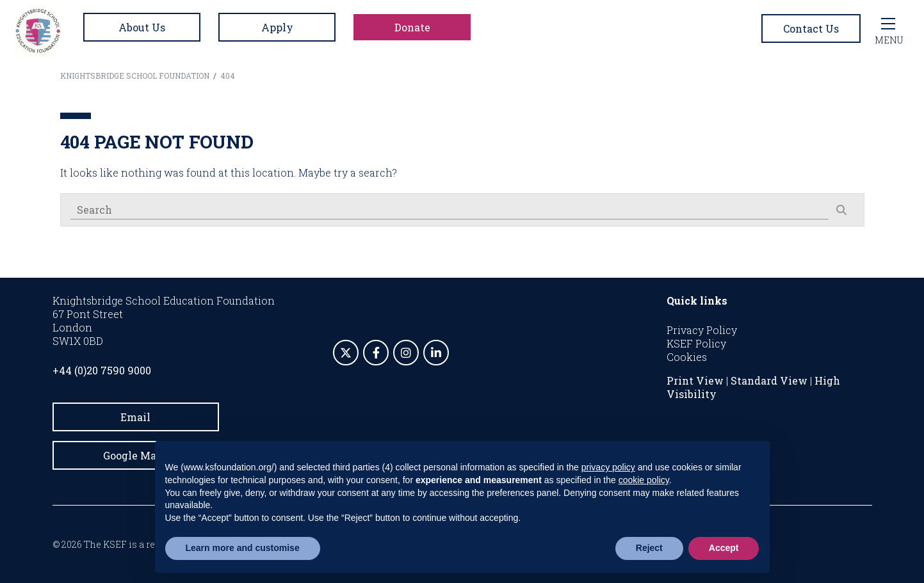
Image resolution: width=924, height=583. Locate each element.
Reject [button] (649, 548)
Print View (695, 380)
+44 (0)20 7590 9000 (102, 370)
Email (135, 417)
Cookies (687, 357)
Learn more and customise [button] (243, 548)
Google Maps (135, 455)
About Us (142, 27)
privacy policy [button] (608, 467)
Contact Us (811, 28)
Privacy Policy (702, 330)
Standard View (769, 380)
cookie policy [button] (644, 480)
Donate (412, 27)
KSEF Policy (696, 343)
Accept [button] (724, 548)
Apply (277, 27)
